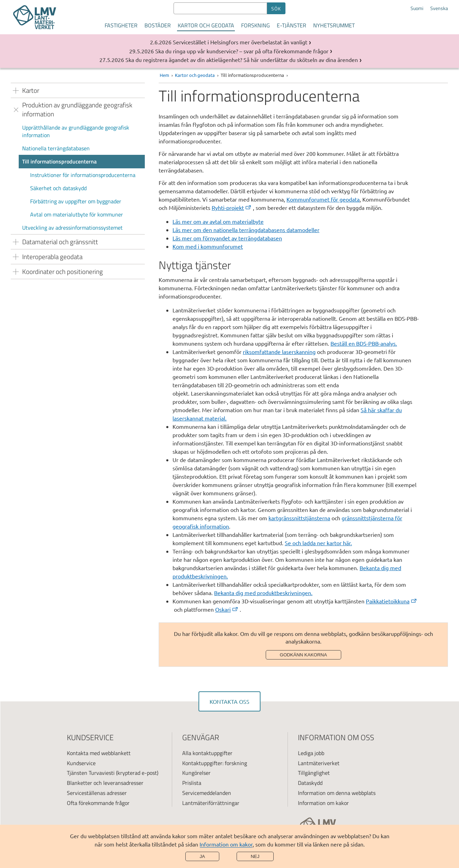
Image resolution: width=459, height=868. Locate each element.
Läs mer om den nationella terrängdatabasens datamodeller (246, 230)
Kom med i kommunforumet (208, 246)
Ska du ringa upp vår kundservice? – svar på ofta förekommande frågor (242, 51)
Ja (202, 856)
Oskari (227, 609)
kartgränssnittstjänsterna (299, 518)
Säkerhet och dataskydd (58, 188)
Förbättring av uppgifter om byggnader (76, 201)
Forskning (255, 25)
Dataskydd (310, 783)
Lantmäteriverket (319, 763)
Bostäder (158, 25)
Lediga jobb (311, 753)
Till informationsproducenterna (59, 161)
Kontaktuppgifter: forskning (215, 763)
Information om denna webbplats (337, 793)
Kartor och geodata (206, 25)
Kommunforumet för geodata (323, 199)
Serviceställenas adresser (97, 793)
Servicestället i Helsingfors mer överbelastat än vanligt (240, 42)
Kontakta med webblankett (99, 753)
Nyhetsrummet (334, 25)
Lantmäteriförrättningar (211, 803)
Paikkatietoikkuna (392, 601)
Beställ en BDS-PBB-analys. (364, 343)
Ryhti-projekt (232, 207)
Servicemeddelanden (207, 793)
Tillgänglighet (314, 773)
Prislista (192, 783)
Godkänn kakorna (303, 655)
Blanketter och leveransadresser (105, 783)
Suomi (417, 8)
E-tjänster (292, 25)
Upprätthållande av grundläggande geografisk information (76, 131)
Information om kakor (226, 844)
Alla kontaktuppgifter (207, 753)
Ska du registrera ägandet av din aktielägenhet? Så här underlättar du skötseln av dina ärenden (242, 60)
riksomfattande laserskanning (279, 352)
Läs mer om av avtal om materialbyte (218, 221)
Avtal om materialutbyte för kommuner (77, 214)
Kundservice (81, 763)
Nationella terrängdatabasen (56, 148)
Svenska (439, 8)
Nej (255, 856)
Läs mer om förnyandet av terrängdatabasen (227, 238)
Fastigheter (121, 25)
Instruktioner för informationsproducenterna (83, 175)
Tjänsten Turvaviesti (91, 773)
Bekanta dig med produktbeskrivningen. (263, 593)
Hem (164, 75)
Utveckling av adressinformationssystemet (72, 228)
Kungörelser (196, 773)
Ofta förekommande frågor (98, 803)
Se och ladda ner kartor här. (318, 543)
